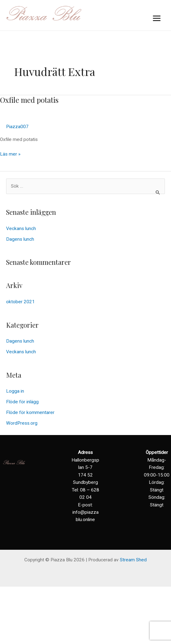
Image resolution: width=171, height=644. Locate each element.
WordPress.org (22, 423)
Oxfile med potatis (29, 100)
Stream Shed (133, 560)
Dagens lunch (20, 239)
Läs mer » (10, 154)
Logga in (15, 391)
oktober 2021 (20, 302)
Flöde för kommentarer (30, 412)
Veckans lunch (21, 228)
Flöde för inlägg (22, 402)
